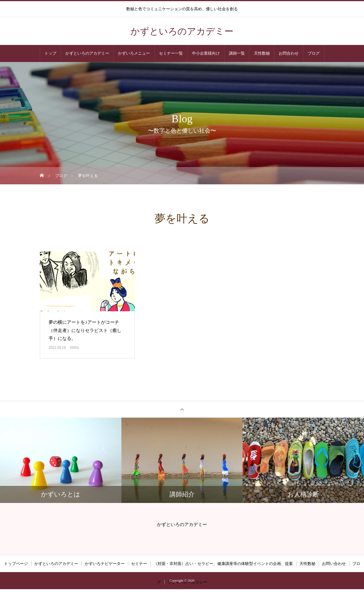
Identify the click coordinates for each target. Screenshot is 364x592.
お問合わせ (289, 53)
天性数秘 (262, 53)
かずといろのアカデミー (87, 53)
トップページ (16, 564)
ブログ (314, 53)
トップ (50, 53)
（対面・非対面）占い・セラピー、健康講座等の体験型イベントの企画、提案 (223, 564)
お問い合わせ (334, 564)
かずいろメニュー (134, 53)
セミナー (139, 564)
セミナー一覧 (171, 53)
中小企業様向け (206, 53)
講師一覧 (237, 53)
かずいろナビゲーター (105, 564)
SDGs (74, 348)
